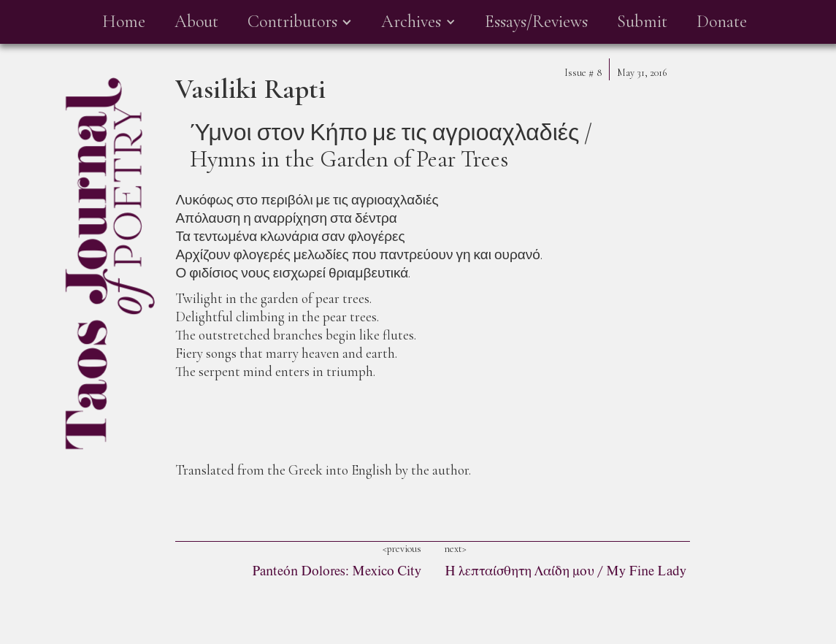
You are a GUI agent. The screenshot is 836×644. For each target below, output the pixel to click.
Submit (642, 22)
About (196, 22)
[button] (300, 22)
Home (124, 22)
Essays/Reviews (536, 22)
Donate (722, 22)
